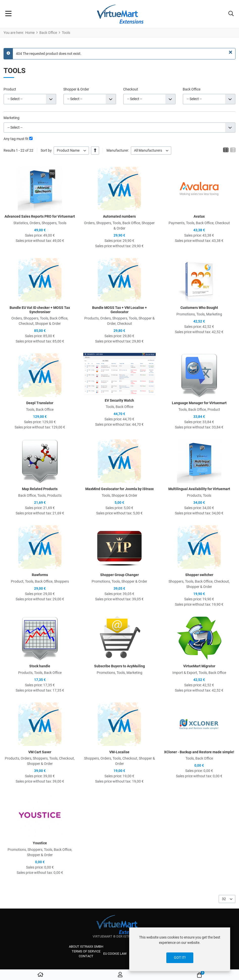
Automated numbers (119, 216)
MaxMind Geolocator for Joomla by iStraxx (119, 489)
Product (10, 89)
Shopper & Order (76, 89)
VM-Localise (119, 752)
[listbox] (71, 151)
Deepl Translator (40, 403)
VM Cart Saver (40, 752)
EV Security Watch (119, 400)
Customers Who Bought (199, 308)
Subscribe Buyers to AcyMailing (119, 666)
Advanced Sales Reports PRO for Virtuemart (40, 216)
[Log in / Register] (120, 975)
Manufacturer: (118, 150)
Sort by (46, 150)
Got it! (180, 958)
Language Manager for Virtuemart (199, 403)
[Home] (40, 975)
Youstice (40, 843)
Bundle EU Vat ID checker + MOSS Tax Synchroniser (40, 310)
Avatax (199, 216)
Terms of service (86, 951)
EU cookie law (115, 954)
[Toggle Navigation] (8, 14)
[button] (231, 14)
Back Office (192, 89)
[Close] (231, 53)
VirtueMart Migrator (199, 666)
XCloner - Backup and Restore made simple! (199, 752)
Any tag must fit (16, 139)
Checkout (131, 89)
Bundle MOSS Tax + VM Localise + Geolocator (119, 310)
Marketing (11, 118)
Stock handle (40, 666)
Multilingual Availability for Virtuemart (199, 489)
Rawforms (40, 575)
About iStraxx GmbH (86, 947)
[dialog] (180, 949)
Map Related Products (40, 489)
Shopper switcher (199, 575)
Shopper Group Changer (119, 575)
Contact (86, 956)
